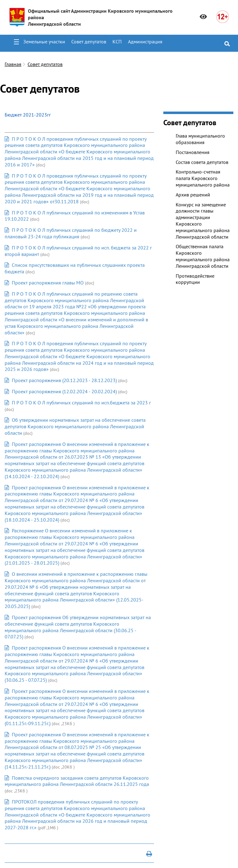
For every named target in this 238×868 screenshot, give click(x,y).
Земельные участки (44, 42)
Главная (13, 64)
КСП (117, 42)
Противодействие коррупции (195, 279)
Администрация (145, 42)
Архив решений (193, 195)
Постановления (193, 152)
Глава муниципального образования (200, 139)
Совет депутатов (89, 42)
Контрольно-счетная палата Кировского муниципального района (203, 178)
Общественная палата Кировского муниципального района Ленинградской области (203, 256)
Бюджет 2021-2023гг (28, 115)
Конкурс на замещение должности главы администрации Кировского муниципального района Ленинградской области (203, 221)
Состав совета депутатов (202, 162)
